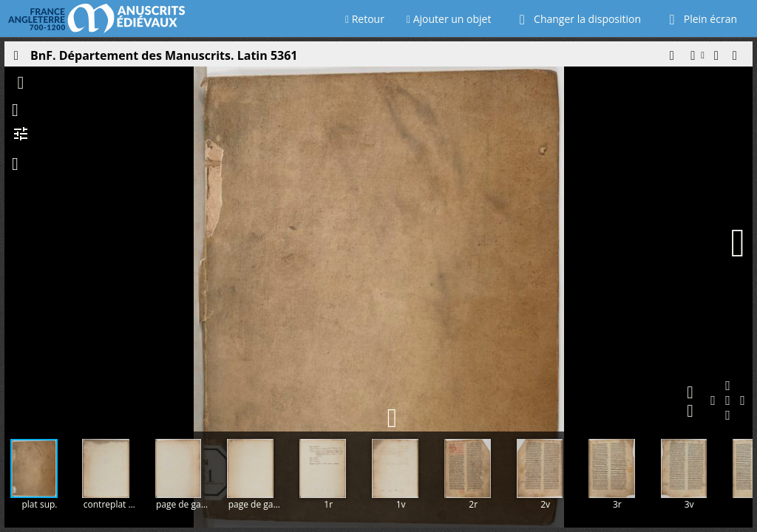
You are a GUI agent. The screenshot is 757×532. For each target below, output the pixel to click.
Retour (365, 19)
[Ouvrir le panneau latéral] (16, 59)
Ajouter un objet (449, 19)
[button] (671, 59)
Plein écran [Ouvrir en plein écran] (700, 19)
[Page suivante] (738, 243)
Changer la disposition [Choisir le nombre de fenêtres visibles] (577, 19)
